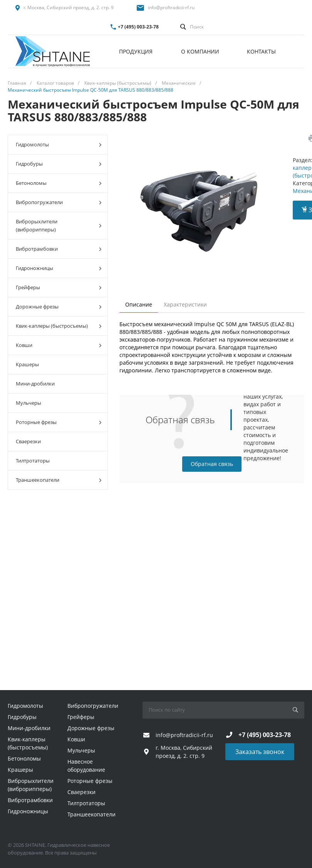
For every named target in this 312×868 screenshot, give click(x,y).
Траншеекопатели (59, 480)
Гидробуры (59, 164)
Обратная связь (212, 464)
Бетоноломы (59, 183)
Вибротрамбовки (59, 249)
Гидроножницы (59, 268)
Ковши (59, 345)
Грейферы (59, 287)
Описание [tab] (139, 304)
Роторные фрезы (59, 422)
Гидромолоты (59, 145)
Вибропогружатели (59, 202)
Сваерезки (28, 441)
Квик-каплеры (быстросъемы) (59, 326)
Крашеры (27, 364)
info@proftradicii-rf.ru (171, 8)
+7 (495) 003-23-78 (138, 27)
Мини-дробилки (35, 384)
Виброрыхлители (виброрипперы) (59, 225)
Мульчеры (29, 403)
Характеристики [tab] (185, 304)
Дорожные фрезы (59, 307)
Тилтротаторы (33, 461)
